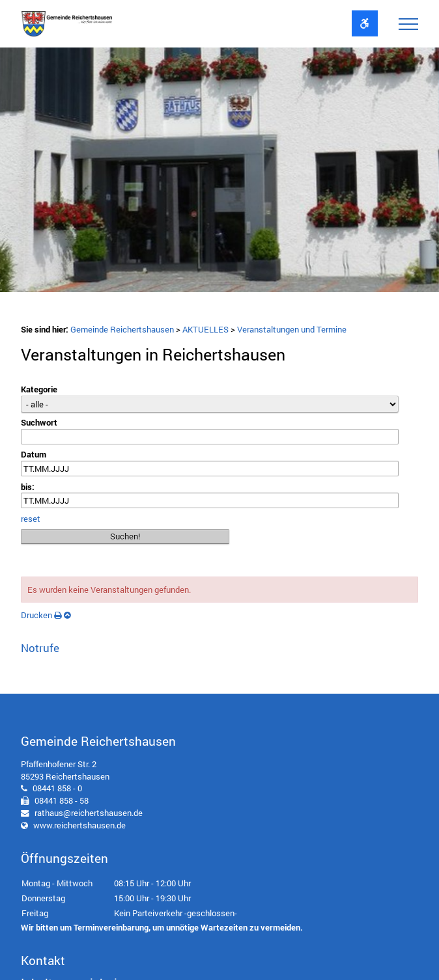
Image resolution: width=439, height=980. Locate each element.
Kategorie (39, 389)
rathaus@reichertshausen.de (89, 813)
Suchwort (39, 422)
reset (31, 519)
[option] (219, 173)
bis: (28, 487)
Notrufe (40, 648)
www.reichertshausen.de (79, 825)
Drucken (41, 615)
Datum (34, 454)
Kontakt (43, 960)
